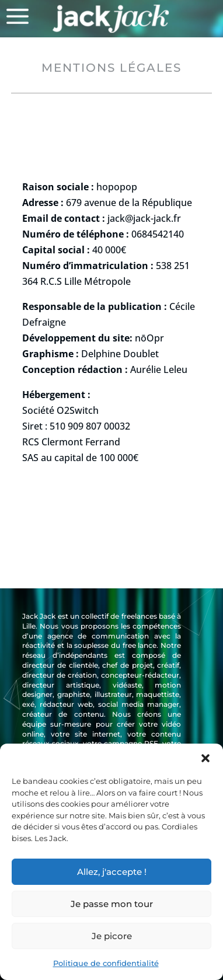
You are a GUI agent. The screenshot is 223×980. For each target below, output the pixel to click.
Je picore (112, 936)
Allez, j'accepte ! (112, 872)
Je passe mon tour (112, 904)
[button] (205, 758)
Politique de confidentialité (106, 963)
